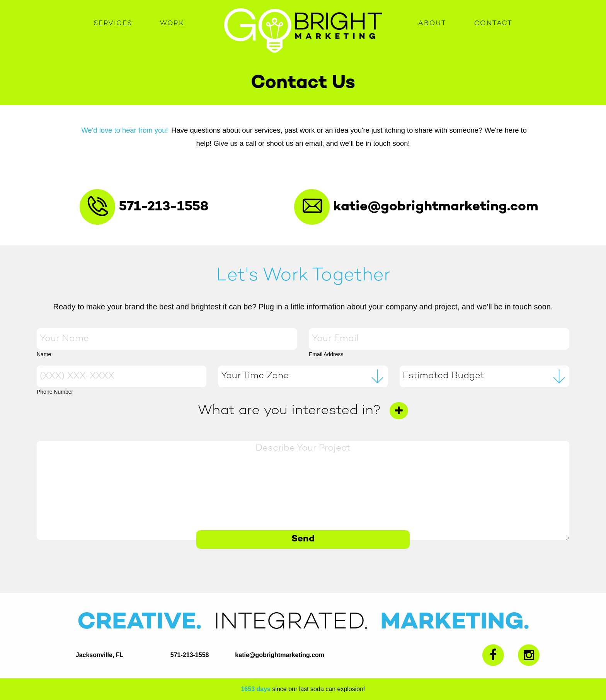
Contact (493, 24)
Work (172, 24)
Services (113, 24)
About (432, 24)
